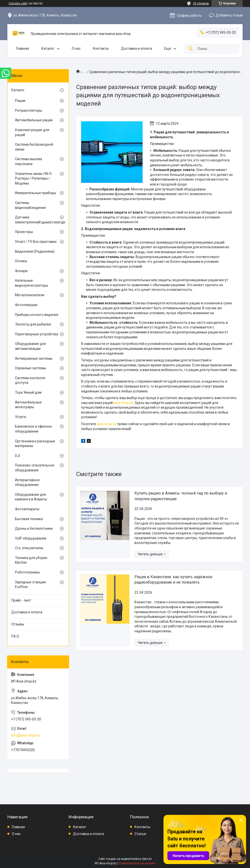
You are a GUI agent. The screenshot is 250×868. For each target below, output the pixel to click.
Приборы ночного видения (37, 315)
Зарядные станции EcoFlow (30, 585)
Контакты (101, 48)
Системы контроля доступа (30, 380)
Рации (20, 101)
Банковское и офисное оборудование (33, 429)
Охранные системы (30, 368)
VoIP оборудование (31, 538)
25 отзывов (201, 3)
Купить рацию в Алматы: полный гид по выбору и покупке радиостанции (181, 496)
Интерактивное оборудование (27, 482)
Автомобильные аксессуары (28, 405)
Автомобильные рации (34, 120)
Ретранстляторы (29, 110)
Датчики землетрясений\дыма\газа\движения (37, 220)
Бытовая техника (29, 519)
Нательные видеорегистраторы (31, 283)
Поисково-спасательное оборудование (35, 468)
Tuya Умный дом (28, 392)
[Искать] (191, 49)
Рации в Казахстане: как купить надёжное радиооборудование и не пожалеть (173, 580)
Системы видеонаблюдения (30, 205)
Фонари (21, 271)
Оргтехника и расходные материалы (35, 444)
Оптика (21, 261)
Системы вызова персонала (29, 161)
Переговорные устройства (37, 334)
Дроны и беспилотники (34, 528)
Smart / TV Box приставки (36, 242)
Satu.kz (147, 859)
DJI (17, 456)
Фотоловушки (26, 305)
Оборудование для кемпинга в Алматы (31, 497)
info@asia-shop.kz (26, 735)
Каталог (48, 48)
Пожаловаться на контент (137, 863)
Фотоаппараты (27, 509)
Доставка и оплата (136, 48)
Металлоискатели (30, 295)
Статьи (140, 834)
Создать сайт (18, 3)
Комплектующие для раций (32, 132)
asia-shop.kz (123, 403)
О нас (76, 48)
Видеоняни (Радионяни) (35, 251)
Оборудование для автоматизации (30, 346)
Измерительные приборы (36, 193)
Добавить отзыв (229, 15)
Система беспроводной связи (34, 147)
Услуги (21, 417)
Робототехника (27, 572)
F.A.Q (15, 636)
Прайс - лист (21, 600)
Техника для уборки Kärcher (31, 560)
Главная (22, 48)
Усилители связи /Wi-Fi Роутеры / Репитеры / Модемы (33, 178)
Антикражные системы (34, 358)
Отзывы (18, 624)
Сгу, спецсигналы (29, 548)
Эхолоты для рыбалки (33, 324)
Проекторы (24, 232)
